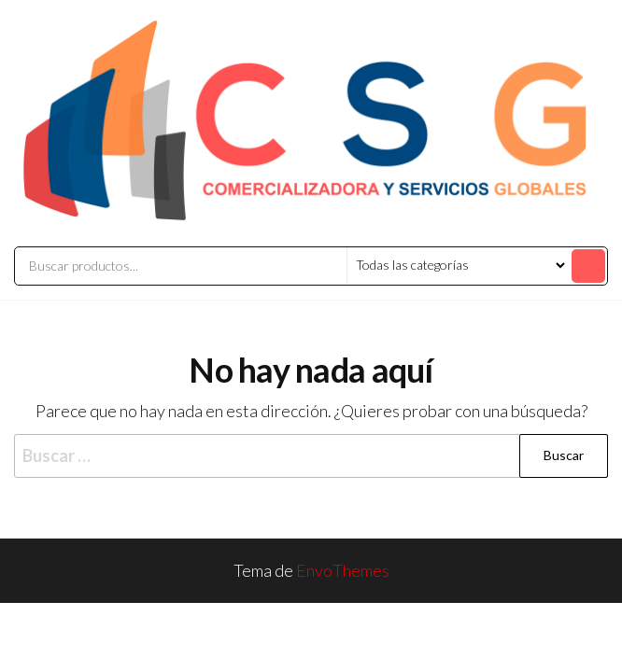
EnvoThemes (343, 570)
